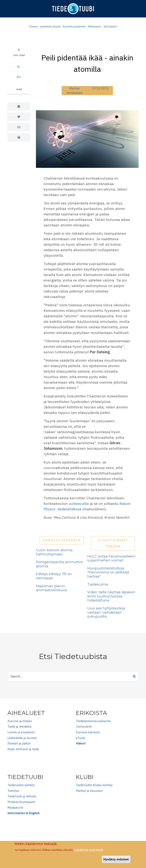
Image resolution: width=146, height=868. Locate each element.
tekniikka (25, 726)
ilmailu (27, 721)
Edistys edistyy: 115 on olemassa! (54, 576)
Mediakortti (15, 808)
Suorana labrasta (88, 732)
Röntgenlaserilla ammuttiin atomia (60, 564)
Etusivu (34, 27)
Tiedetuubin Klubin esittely (94, 785)
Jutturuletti (110, 27)
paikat (26, 743)
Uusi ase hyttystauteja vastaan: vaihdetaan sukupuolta (106, 612)
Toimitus (13, 791)
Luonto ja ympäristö (21, 732)
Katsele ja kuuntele (74, 27)
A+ (19, 77)
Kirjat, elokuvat (18, 749)
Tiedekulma (98, 584)
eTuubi (80, 738)
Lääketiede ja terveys (22, 738)
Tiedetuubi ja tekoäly (22, 796)
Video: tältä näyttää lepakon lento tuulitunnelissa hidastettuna (111, 596)
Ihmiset (13, 743)
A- (19, 67)
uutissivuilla (79, 503)
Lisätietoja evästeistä (89, 850)
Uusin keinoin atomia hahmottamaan (54, 552)
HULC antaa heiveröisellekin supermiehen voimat (111, 558)
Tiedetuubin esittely (21, 785)
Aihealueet (94, 27)
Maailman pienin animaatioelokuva (51, 588)
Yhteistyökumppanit (21, 802)
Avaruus (13, 721)
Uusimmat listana (50, 27)
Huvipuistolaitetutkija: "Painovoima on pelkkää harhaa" (108, 572)
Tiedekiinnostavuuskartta (93, 721)
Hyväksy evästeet (116, 859)
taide (36, 749)
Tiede (11, 726)
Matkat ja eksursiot (89, 791)
